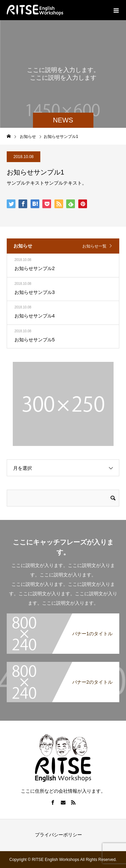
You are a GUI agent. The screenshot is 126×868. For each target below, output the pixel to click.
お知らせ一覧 (94, 246)
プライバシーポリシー (58, 835)
